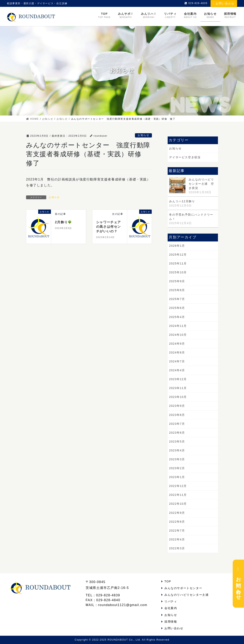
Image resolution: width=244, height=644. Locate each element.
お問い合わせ (224, 3)
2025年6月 (177, 308)
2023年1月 (177, 477)
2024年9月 (177, 344)
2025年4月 (177, 317)
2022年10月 (178, 504)
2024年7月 (177, 361)
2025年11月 (178, 263)
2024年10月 (178, 335)
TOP (168, 581)
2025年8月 (177, 290)
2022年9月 (177, 513)
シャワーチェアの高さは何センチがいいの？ (109, 227)
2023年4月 (177, 450)
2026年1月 (177, 246)
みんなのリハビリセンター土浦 (186, 595)
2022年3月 (177, 548)
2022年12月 (178, 486)
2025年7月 (177, 299)
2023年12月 (178, 379)
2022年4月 (177, 539)
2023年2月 (177, 468)
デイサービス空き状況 (185, 157)
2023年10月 (178, 397)
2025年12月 (178, 255)
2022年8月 (177, 522)
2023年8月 (177, 415)
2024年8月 (177, 352)
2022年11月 (178, 495)
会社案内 (171, 608)
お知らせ (143, 135)
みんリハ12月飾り (182, 201)
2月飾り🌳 (64, 222)
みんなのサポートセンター (183, 588)
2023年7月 (177, 424)
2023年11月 (178, 388)
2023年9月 (177, 406)
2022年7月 (177, 531)
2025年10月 (178, 272)
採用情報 (171, 622)
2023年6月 (177, 433)
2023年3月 (177, 459)
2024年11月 (178, 326)
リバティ (171, 601)
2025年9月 (177, 281)
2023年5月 (177, 442)
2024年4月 (177, 370)
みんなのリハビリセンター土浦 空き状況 (201, 184)
